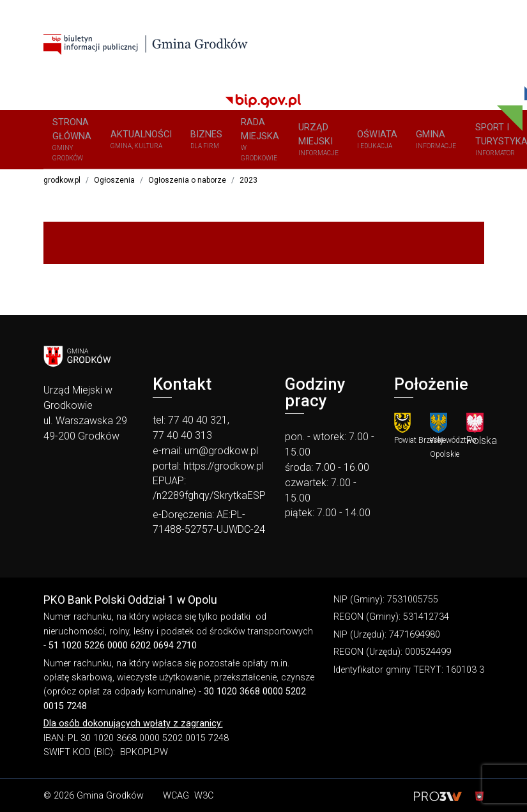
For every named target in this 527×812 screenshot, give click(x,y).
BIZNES (171, 142)
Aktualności (120, 142)
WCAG (176, 800)
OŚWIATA (316, 142)
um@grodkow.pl (221, 455)
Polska (482, 444)
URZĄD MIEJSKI (266, 142)
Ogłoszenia (114, 184)
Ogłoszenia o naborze (187, 184)
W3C (204, 800)
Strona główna (66, 142)
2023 (248, 184)
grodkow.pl (62, 184)
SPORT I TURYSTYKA (419, 142)
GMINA (365, 142)
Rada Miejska (215, 142)
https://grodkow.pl (224, 470)
